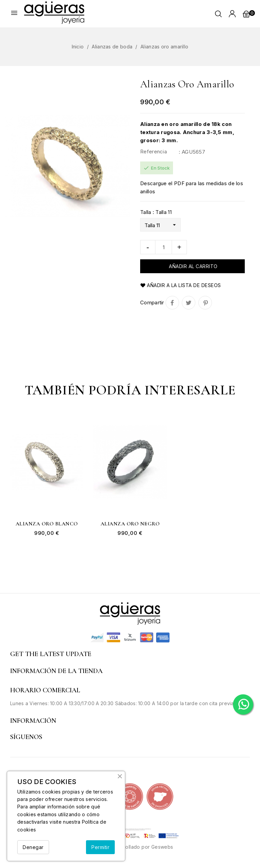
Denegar (33, 847)
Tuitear (189, 303)
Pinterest (205, 303)
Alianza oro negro (130, 524)
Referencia (154, 151)
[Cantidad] (164, 247)
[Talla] (160, 225)
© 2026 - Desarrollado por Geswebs (130, 847)
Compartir (172, 303)
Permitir (100, 847)
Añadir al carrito (193, 266)
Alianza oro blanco (47, 524)
